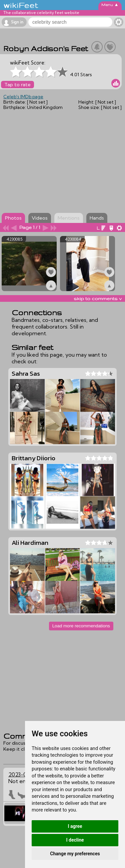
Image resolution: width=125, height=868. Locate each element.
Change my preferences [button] (75, 854)
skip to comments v (98, 298)
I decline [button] (75, 840)
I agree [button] (75, 826)
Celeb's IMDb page (23, 97)
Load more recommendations (81, 626)
